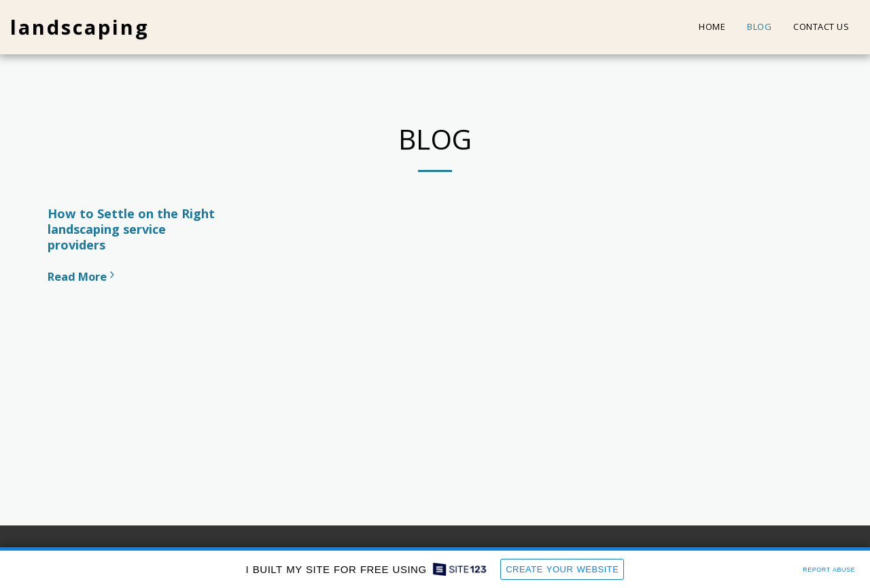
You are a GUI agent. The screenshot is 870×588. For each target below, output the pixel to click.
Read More (83, 276)
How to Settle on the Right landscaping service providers (131, 229)
